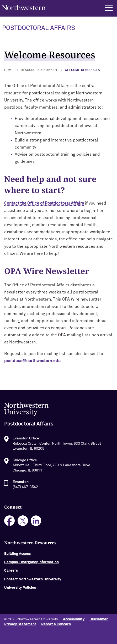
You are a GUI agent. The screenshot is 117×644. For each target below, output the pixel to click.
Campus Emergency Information (31, 565)
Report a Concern (56, 624)
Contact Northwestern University (33, 582)
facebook (10, 523)
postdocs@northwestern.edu (32, 361)
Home (9, 70)
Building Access (17, 556)
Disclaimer (99, 619)
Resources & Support (39, 70)
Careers (11, 573)
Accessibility (74, 619)
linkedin (36, 523)
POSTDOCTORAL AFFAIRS (39, 28)
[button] (109, 8)
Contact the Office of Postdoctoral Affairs (44, 203)
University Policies (20, 590)
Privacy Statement (20, 624)
